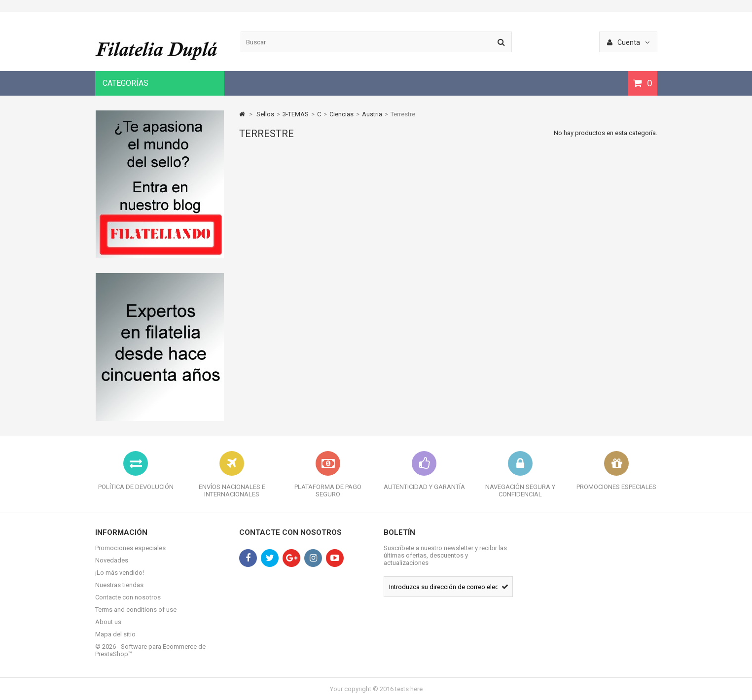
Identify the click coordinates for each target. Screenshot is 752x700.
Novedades (112, 560)
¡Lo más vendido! (120, 573)
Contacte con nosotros (128, 597)
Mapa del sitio (115, 634)
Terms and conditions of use (136, 610)
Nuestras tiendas (119, 585)
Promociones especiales (130, 548)
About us (108, 622)
